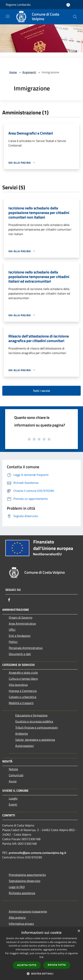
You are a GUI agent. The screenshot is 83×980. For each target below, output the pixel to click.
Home (13, 72)
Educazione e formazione (31, 715)
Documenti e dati (20, 654)
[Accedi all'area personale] (68, 5)
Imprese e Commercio (23, 691)
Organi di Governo (21, 617)
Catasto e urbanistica (23, 697)
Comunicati (16, 775)
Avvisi (13, 781)
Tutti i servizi (41, 391)
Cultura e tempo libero (23, 679)
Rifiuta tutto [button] (57, 965)
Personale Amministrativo (26, 648)
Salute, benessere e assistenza (35, 740)
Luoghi (13, 798)
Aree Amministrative (22, 623)
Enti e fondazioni (20, 636)
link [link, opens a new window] (41, 957)
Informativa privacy (21, 924)
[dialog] (41, 953)
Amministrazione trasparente (28, 911)
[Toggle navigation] (8, 16)
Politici (13, 642)
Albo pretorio (17, 917)
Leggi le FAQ (17, 887)
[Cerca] (75, 17)
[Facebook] (9, 600)
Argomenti (29, 72)
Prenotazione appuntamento (27, 875)
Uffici (12, 630)
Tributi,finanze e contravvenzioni (37, 727)
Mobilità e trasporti (21, 703)
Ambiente (22, 734)
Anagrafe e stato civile (23, 673)
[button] (42, 974)
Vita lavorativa (18, 685)
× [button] (79, 931)
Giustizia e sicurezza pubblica (34, 721)
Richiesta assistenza (22, 893)
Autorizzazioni (25, 746)
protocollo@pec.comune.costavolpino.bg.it (37, 853)
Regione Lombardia (18, 5)
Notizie (13, 769)
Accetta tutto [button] (27, 965)
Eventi (13, 804)
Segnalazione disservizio (25, 881)
